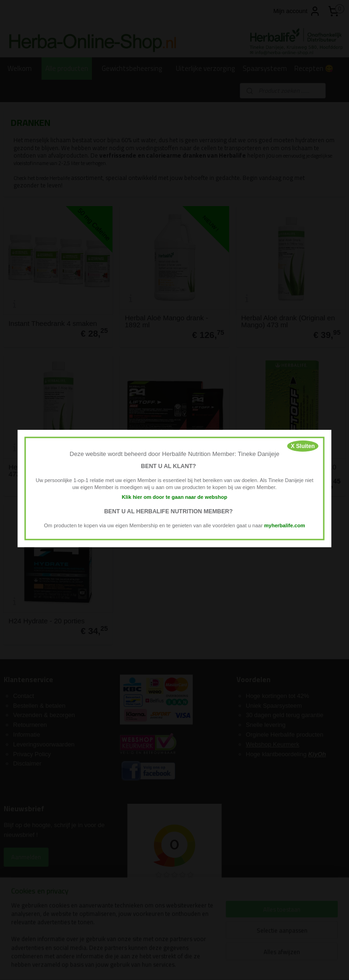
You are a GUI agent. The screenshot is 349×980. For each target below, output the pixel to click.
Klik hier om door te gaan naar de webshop (174, 497)
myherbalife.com (285, 525)
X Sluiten (303, 446)
